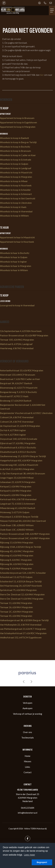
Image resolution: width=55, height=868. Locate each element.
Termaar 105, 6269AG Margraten (17, 340)
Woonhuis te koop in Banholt (14, 138)
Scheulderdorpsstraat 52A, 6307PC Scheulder (23, 573)
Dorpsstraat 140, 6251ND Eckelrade (19, 439)
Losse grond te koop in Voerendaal (17, 305)
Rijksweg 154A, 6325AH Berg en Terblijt (21, 547)
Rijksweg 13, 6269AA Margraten (17, 542)
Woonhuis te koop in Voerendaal (16, 211)
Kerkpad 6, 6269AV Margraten (16, 495)
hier (42, 75)
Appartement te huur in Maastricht (17, 237)
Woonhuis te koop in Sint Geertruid (18, 198)
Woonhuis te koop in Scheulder (15, 190)
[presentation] (24, 682)
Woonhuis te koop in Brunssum (15, 151)
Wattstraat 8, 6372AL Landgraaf (16, 344)
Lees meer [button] (29, 855)
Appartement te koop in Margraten (18, 127)
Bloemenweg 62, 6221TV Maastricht (19, 388)
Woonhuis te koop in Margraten (16, 177)
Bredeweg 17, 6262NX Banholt (16, 401)
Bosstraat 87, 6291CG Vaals (14, 396)
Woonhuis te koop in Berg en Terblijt (18, 142)
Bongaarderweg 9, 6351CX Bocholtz (18, 392)
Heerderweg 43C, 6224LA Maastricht (19, 465)
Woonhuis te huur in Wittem (14, 270)
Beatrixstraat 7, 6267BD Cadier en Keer (20, 379)
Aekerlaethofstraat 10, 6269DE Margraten (22, 370)
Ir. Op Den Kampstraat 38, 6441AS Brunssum (23, 473)
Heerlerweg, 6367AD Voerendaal (17, 348)
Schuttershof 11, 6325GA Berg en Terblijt (21, 581)
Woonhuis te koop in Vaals (13, 207)
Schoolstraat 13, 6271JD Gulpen (16, 577)
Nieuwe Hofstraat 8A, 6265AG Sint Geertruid (23, 521)
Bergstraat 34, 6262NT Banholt (16, 383)
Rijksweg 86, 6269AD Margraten (17, 564)
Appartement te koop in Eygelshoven (18, 122)
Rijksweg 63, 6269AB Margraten (17, 555)
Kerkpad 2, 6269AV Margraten (16, 486)
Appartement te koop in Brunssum (17, 118)
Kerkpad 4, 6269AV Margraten (16, 491)
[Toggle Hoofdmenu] (52, 11)
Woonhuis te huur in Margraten (16, 266)
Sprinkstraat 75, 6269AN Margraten (18, 590)
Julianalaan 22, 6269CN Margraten (18, 482)
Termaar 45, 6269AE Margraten (16, 616)
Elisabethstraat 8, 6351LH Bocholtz (18, 447)
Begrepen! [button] (42, 862)
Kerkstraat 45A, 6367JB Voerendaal (18, 499)
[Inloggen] (39, 3)
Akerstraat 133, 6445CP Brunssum (18, 375)
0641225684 (28, 808)
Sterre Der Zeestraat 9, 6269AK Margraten (22, 599)
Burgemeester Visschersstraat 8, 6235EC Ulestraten (26, 413)
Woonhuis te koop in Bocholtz (15, 147)
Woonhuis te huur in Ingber (13, 262)
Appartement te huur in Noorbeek (17, 242)
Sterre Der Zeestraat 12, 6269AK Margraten (22, 594)
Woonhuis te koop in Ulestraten (16, 203)
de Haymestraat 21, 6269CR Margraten (20, 426)
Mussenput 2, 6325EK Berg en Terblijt (19, 517)
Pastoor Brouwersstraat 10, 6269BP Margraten (24, 335)
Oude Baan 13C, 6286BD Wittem (17, 530)
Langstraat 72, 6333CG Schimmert (17, 504)
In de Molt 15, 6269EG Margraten (17, 469)
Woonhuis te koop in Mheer (14, 181)
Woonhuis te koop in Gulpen (14, 164)
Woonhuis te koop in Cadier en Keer (18, 155)
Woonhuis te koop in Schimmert (16, 194)
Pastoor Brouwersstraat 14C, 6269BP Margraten (25, 538)
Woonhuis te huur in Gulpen (14, 257)
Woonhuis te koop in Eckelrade (16, 160)
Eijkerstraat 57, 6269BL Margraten (18, 443)
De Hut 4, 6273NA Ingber (13, 430)
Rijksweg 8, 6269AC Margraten (16, 560)
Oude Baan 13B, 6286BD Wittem (17, 525)
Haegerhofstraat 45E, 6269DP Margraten (21, 460)
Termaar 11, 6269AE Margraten (16, 603)
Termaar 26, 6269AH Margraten (16, 607)
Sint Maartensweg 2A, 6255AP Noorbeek (21, 586)
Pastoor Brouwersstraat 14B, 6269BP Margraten (25, 534)
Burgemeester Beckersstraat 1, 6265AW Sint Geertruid (23, 407)
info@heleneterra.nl (27, 813)
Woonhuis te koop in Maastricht (16, 172)
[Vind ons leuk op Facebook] (4, 3)
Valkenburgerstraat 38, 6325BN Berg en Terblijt (24, 620)
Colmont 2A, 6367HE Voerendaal (17, 417)
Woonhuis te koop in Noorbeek (16, 185)
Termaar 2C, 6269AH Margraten (16, 612)
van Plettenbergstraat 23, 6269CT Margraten (23, 629)
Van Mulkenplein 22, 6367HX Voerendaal (21, 625)
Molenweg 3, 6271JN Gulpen (15, 512)
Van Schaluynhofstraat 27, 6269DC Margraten (23, 633)
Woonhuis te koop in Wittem (14, 216)
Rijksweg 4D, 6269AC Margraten (17, 551)
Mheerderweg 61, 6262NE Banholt (18, 508)
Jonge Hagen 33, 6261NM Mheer (17, 478)
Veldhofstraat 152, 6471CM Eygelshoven (21, 637)
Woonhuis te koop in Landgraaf (16, 168)
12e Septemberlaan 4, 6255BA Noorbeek (21, 331)
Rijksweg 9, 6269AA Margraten (16, 568)
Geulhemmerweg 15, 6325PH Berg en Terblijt (23, 456)
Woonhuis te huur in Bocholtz (15, 253)
